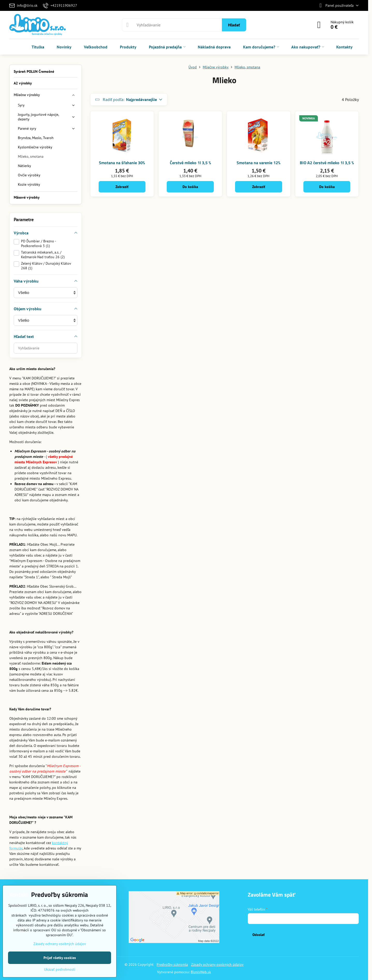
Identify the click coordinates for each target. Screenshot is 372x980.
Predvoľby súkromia (172, 964)
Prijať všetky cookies (60, 958)
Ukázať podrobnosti (60, 969)
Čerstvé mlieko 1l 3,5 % (190, 163)
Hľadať (234, 25)
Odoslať (258, 935)
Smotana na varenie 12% (258, 163)
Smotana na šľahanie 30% (122, 163)
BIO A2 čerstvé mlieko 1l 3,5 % (327, 163)
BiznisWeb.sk (201, 972)
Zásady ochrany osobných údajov (217, 964)
